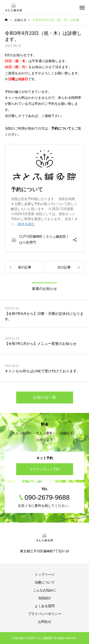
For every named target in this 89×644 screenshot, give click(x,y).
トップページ (45, 574)
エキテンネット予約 (45, 469)
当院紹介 (45, 598)
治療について (45, 582)
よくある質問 (45, 606)
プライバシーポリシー (45, 614)
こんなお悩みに (45, 590)
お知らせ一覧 (45, 397)
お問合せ (45, 622)
